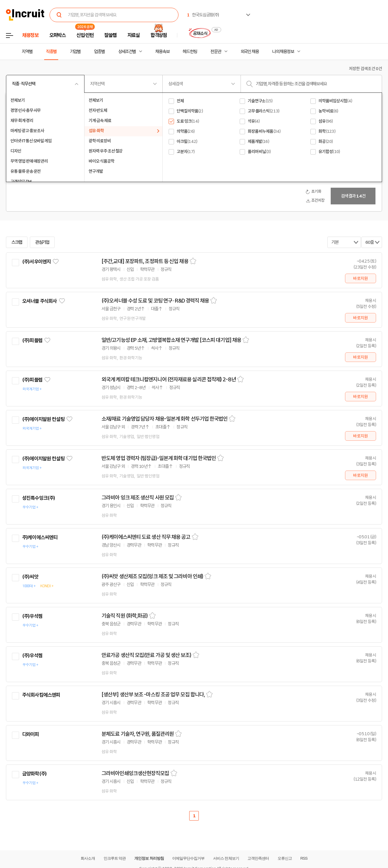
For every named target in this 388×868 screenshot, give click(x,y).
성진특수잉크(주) (39, 498)
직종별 (51, 52)
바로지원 (360, 278)
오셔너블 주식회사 (39, 301)
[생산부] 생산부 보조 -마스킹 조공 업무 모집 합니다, (153, 695)
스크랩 (17, 242)
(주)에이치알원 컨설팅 (43, 419)
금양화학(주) (34, 774)
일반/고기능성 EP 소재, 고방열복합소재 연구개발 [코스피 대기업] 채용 (171, 340)
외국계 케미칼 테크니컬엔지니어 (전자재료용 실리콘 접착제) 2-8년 (169, 380)
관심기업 (42, 242)
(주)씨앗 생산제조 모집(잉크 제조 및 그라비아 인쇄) (152, 576)
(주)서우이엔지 (36, 262)
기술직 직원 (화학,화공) (125, 616)
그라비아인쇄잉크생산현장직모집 (135, 773)
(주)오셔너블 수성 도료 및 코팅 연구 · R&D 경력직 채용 (155, 301)
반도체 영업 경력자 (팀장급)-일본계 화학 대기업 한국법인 (159, 458)
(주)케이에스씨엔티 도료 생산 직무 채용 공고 (146, 537)
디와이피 (31, 734)
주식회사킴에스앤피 (41, 695)
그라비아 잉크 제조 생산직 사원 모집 (138, 498)
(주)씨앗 (30, 577)
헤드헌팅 (190, 52)
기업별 (75, 52)
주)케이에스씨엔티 (40, 537)
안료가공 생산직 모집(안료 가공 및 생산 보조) (146, 655)
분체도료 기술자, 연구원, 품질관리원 (138, 734)
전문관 (216, 52)
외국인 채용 (250, 52)
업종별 (99, 52)
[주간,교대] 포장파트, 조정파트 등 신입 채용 (145, 261)
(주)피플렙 (32, 340)
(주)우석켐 (32, 616)
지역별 (27, 52)
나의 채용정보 (283, 52)
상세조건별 (127, 52)
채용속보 (162, 52)
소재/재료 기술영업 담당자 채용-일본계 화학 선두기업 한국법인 (164, 419)
